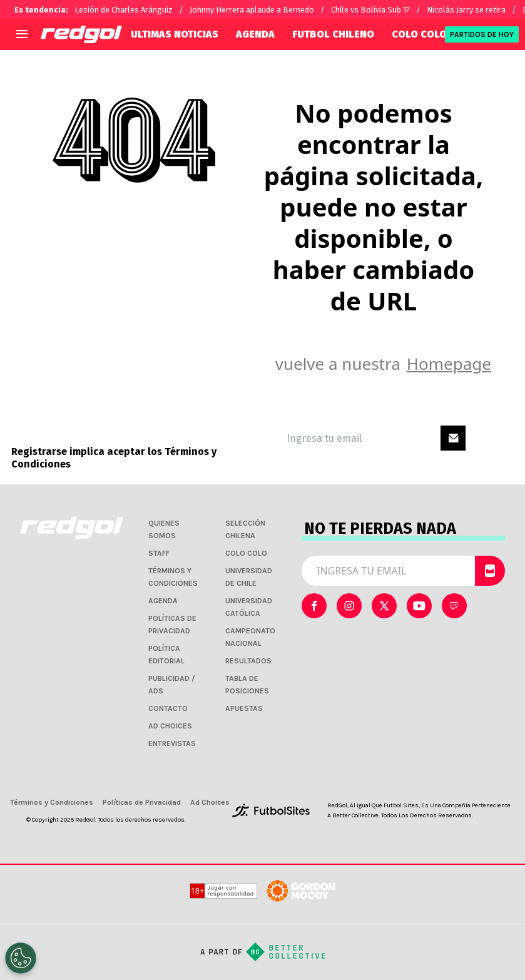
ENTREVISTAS (172, 743)
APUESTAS (244, 708)
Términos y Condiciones (52, 802)
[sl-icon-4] (454, 606)
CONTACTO (168, 708)
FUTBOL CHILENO (333, 34)
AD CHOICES (170, 726)
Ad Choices (210, 802)
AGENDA (255, 34)
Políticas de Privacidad (142, 802)
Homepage (449, 364)
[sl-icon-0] (314, 606)
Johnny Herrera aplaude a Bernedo (252, 10)
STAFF (159, 553)
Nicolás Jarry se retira (466, 10)
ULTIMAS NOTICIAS (175, 34)
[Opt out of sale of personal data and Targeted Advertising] (21, 958)
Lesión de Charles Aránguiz (124, 10)
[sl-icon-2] (384, 606)
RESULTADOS (248, 661)
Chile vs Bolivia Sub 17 (370, 10)
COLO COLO (419, 34)
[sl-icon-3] (419, 606)
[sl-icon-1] (349, 606)
